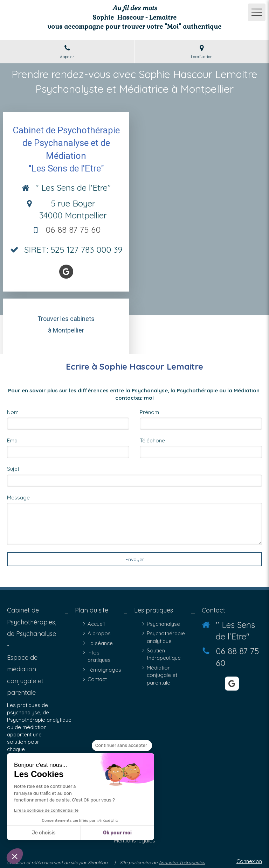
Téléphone (152, 440)
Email (13, 440)
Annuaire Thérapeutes (182, 862)
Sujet (13, 469)
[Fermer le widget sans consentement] (122, 745)
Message (18, 498)
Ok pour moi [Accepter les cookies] (117, 833)
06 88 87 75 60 (73, 230)
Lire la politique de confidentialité (46, 810)
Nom (13, 412)
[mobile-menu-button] (257, 12)
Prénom (149, 412)
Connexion (249, 861)
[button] (15, 856)
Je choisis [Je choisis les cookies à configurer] (44, 833)
